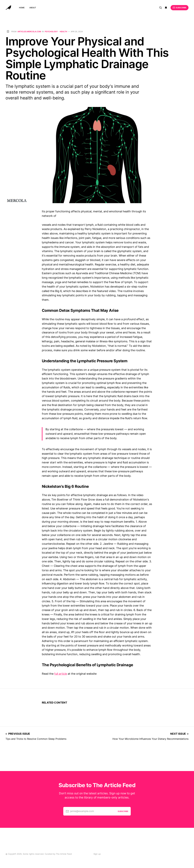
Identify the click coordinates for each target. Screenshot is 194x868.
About (33, 8)
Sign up (97, 854)
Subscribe (180, 8)
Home (22, 8)
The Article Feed (64, 854)
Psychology (51, 32)
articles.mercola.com (29, 32)
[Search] (161, 8)
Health (63, 32)
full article (61, 674)
